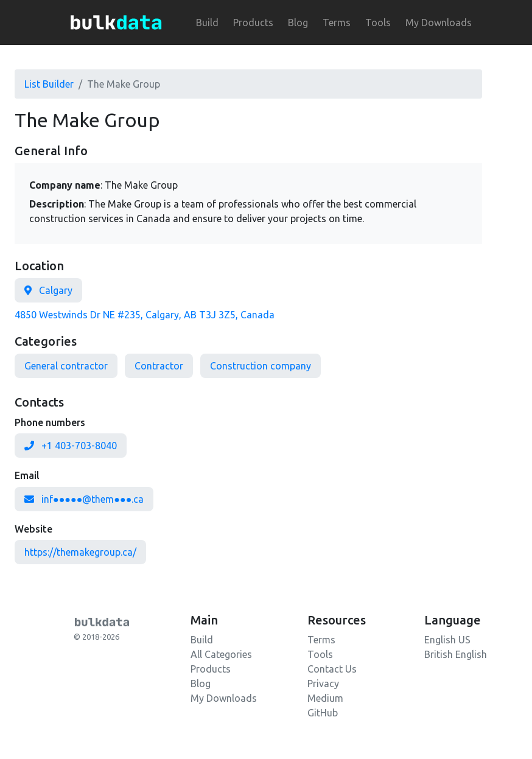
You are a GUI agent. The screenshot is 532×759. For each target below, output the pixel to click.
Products (253, 23)
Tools (378, 23)
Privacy (323, 684)
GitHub (323, 713)
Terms (337, 23)
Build (207, 23)
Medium (325, 698)
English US (447, 640)
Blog (298, 23)
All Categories (221, 654)
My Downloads (439, 23)
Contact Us (332, 669)
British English (456, 654)
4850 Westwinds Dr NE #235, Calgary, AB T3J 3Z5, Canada (145, 315)
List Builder (49, 84)
